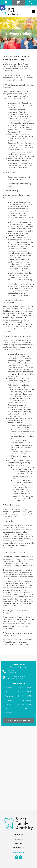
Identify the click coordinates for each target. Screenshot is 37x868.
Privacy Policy (18, 852)
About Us (19, 835)
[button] (3, 7)
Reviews (19, 844)
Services (19, 839)
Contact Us (18, 848)
